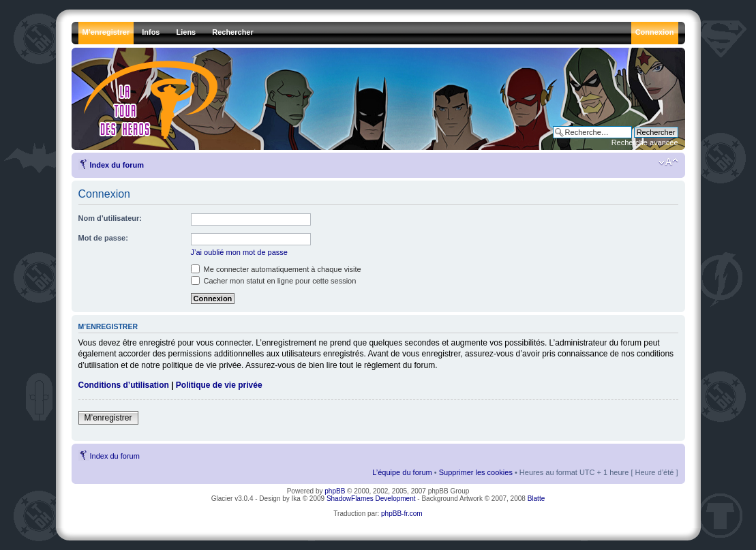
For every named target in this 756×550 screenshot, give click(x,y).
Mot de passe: (103, 238)
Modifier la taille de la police (668, 162)
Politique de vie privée (219, 385)
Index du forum (117, 165)
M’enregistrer (108, 418)
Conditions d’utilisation (124, 385)
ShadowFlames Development (371, 499)
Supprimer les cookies (476, 472)
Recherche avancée (645, 142)
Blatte (536, 499)
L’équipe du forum (402, 472)
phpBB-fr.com (402, 514)
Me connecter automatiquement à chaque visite (276, 269)
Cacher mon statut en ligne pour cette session (274, 281)
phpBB (335, 491)
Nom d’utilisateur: (110, 218)
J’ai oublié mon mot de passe (239, 252)
